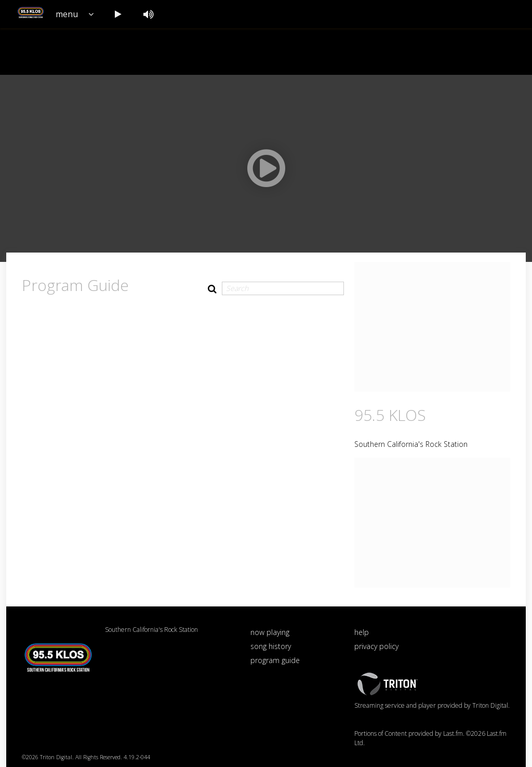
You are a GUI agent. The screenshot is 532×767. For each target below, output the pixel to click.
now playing (270, 632)
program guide (275, 660)
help (362, 632)
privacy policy (376, 646)
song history (271, 646)
